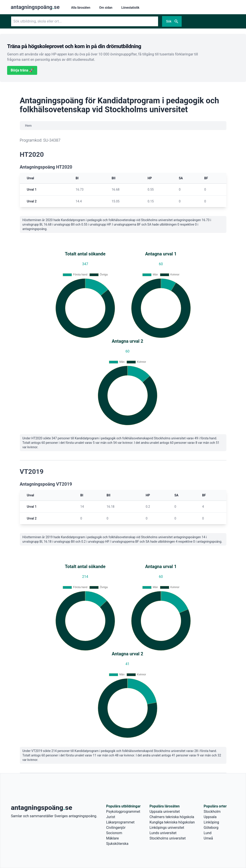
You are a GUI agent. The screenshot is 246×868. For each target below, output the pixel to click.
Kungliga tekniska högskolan (172, 822)
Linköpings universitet (167, 828)
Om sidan (106, 8)
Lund (208, 833)
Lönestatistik (130, 8)
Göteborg (211, 828)
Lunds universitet (163, 833)
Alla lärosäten (81, 8)
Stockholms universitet (167, 838)
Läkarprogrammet (120, 822)
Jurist (111, 817)
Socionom (114, 833)
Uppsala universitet (165, 812)
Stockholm (212, 812)
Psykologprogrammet (123, 812)
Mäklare (113, 838)
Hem (28, 126)
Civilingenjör (116, 828)
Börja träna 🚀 (22, 70)
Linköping (211, 822)
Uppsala (210, 817)
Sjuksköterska (117, 844)
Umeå (208, 838)
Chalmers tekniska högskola (172, 817)
